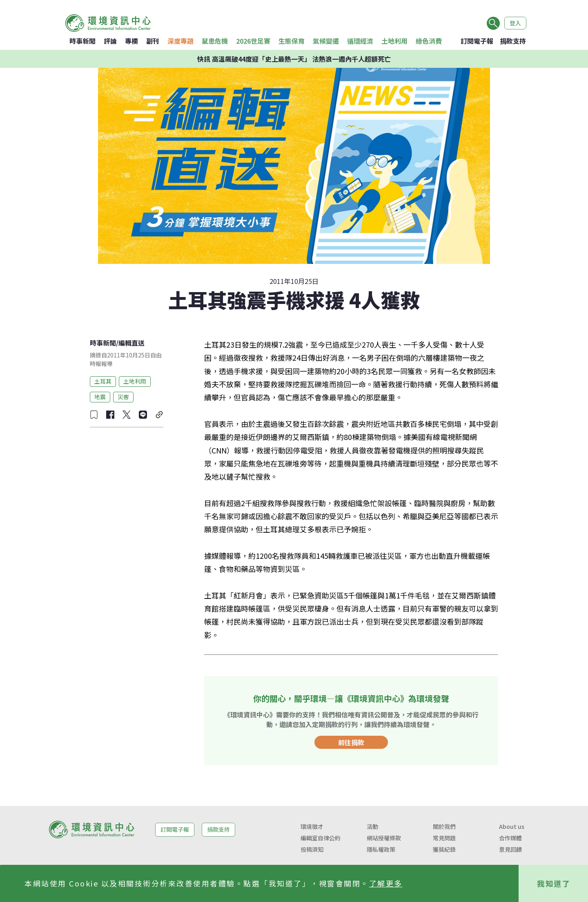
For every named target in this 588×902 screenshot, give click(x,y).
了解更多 (386, 883)
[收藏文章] (94, 415)
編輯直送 (131, 343)
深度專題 (180, 41)
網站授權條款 (384, 838)
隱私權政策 (381, 849)
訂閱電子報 (477, 41)
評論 (110, 41)
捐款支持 (513, 41)
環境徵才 (312, 826)
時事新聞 (82, 41)
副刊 (153, 41)
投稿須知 (312, 849)
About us (512, 826)
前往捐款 (351, 742)
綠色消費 (429, 41)
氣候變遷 (326, 41)
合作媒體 (510, 838)
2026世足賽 (253, 41)
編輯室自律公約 (321, 838)
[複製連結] (159, 415)
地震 (100, 397)
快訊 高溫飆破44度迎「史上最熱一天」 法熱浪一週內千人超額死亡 (294, 59)
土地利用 (394, 41)
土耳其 (103, 381)
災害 (123, 397)
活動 (372, 826)
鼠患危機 (215, 41)
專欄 (131, 41)
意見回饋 (510, 849)
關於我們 (444, 826)
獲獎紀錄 (444, 849)
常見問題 (444, 838)
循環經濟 (360, 41)
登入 (515, 23)
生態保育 (292, 41)
